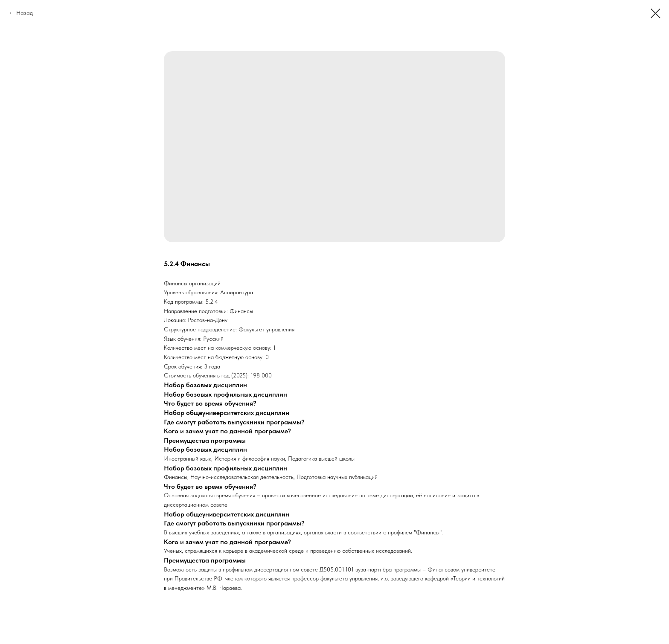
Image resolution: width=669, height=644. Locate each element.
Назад (25, 13)
